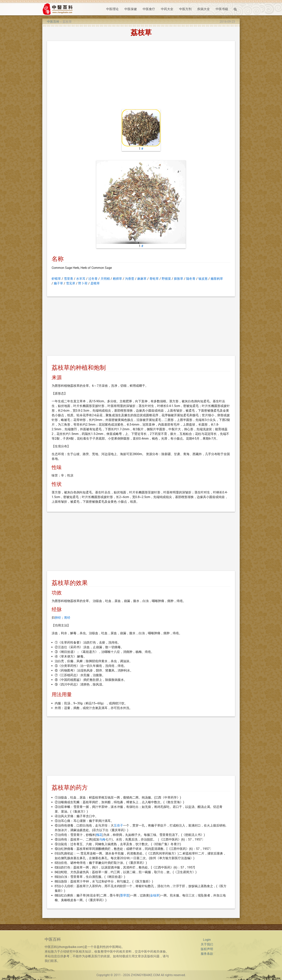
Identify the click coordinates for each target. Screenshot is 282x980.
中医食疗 (149, 9)
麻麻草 (142, 279)
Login (207, 940)
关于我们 (207, 944)
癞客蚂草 (217, 279)
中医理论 (112, 9)
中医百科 (53, 22)
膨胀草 (179, 279)
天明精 (105, 279)
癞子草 (58, 283)
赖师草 (117, 279)
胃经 (67, 618)
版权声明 (207, 949)
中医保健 (131, 9)
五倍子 (118, 825)
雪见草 (71, 283)
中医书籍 (222, 9)
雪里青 (69, 279)
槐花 (99, 835)
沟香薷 (130, 279)
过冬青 (93, 279)
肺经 (58, 618)
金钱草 (155, 895)
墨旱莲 (125, 895)
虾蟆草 (56, 279)
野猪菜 (166, 279)
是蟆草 (95, 283)
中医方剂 (185, 9)
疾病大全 (204, 9)
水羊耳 (81, 279)
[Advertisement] (141, 76)
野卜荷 (83, 283)
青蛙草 (154, 279)
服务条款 (207, 954)
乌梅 (102, 839)
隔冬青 (191, 279)
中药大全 (167, 9)
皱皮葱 (203, 279)
